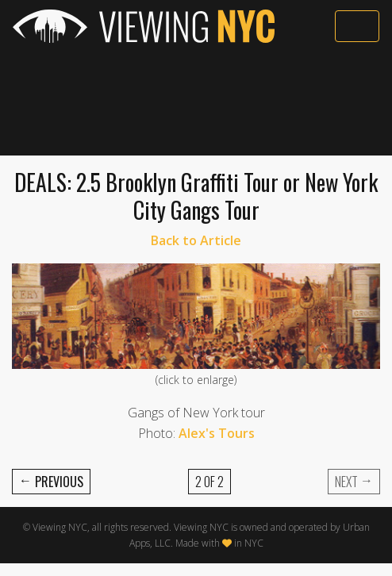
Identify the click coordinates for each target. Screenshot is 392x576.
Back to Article (196, 240)
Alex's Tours (217, 433)
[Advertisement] (196, 101)
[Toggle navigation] (357, 26)
